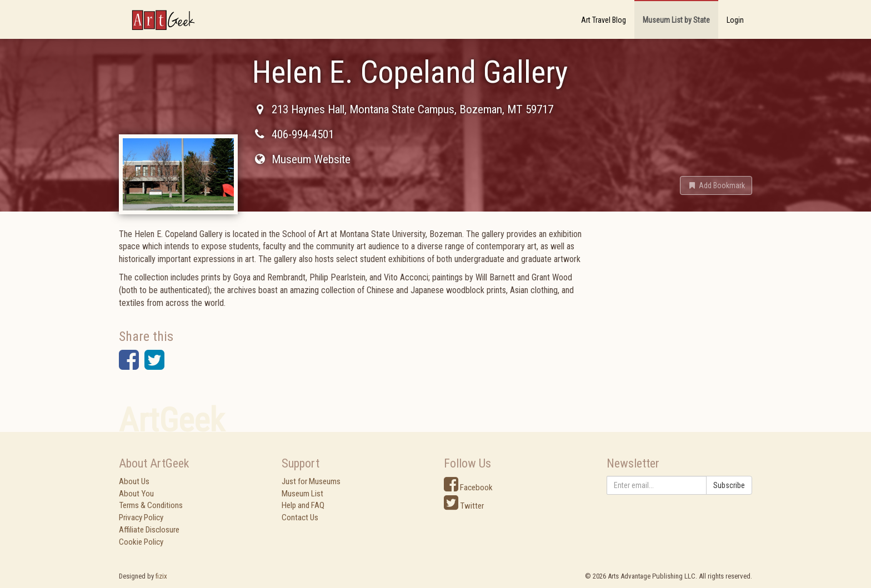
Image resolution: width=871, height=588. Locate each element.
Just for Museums (311, 481)
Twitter (464, 506)
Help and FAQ (303, 505)
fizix (161, 576)
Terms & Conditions (151, 505)
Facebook (468, 488)
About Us (134, 481)
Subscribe (729, 485)
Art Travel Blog (604, 20)
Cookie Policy (141, 542)
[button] (716, 185)
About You (136, 494)
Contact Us (300, 517)
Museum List (302, 494)
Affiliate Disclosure (149, 530)
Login (735, 20)
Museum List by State (676, 20)
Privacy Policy (141, 517)
